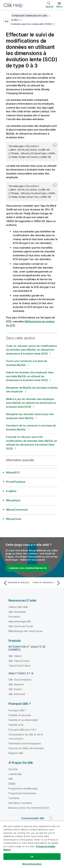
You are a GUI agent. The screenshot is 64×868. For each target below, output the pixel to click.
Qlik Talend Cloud (19, 661)
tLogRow (11, 491)
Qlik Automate (17, 694)
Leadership (15, 774)
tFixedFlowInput (16, 482)
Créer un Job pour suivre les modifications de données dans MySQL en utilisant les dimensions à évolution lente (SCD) (31, 350)
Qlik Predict (15, 689)
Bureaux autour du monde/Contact (29, 808)
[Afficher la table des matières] (7, 15)
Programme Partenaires (23, 793)
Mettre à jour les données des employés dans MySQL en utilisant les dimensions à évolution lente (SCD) (31, 403)
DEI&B (12, 784)
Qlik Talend (15, 656)
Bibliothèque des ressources (26, 631)
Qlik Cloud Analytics (20, 680)
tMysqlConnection (17, 510)
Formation (14, 617)
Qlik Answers (16, 684)
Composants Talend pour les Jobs (29, 15)
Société (13, 769)
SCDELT (15, 20)
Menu (59, 7)
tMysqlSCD (13, 472)
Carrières (14, 798)
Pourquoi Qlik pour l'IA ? (23, 730)
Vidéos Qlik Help (18, 607)
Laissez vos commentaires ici (28, 568)
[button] (55, 145)
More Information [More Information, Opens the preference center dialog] (32, 864)
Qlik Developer (17, 612)
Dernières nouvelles (20, 803)
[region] (32, 844)
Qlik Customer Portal (21, 626)
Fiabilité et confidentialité (23, 720)
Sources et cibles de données (26, 748)
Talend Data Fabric (20, 666)
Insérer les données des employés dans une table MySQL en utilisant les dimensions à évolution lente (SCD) (30, 376)
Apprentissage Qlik (20, 621)
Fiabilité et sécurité (20, 715)
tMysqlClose (13, 519)
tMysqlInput (13, 500)
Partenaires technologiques (25, 743)
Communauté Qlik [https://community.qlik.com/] (33, 818)
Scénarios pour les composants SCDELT (32, 24)
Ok (32, 856)
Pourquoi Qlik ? (17, 710)
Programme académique (23, 788)
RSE (11, 779)
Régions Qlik (16, 753)
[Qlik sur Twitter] (51, 818)
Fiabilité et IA (16, 725)
